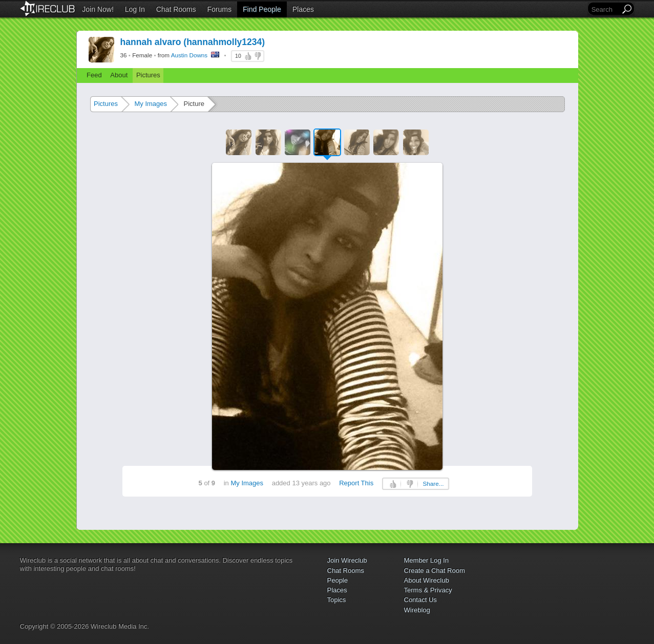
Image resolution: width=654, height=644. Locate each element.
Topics (337, 600)
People (337, 580)
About (119, 75)
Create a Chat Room (435, 571)
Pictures (148, 75)
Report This (356, 483)
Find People (262, 9)
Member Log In (426, 560)
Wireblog (417, 610)
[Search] (605, 9)
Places (303, 9)
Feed (94, 75)
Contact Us (420, 600)
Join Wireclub (347, 560)
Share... (434, 484)
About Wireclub (427, 580)
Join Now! (98, 9)
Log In (135, 9)
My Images (151, 104)
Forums (219, 9)
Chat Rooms (176, 9)
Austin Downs (189, 55)
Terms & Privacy (428, 590)
